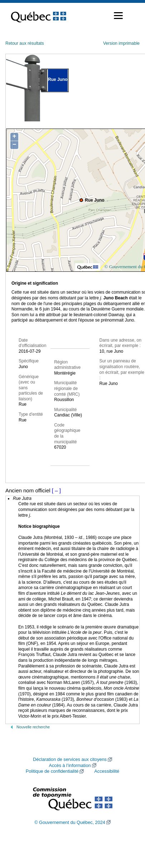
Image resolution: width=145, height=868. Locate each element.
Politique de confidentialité (52, 771)
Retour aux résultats (25, 43)
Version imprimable (121, 43)
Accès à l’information (70, 766)
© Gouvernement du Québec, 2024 (70, 823)
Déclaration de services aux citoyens (70, 759)
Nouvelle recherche (33, 727)
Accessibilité (107, 771)
